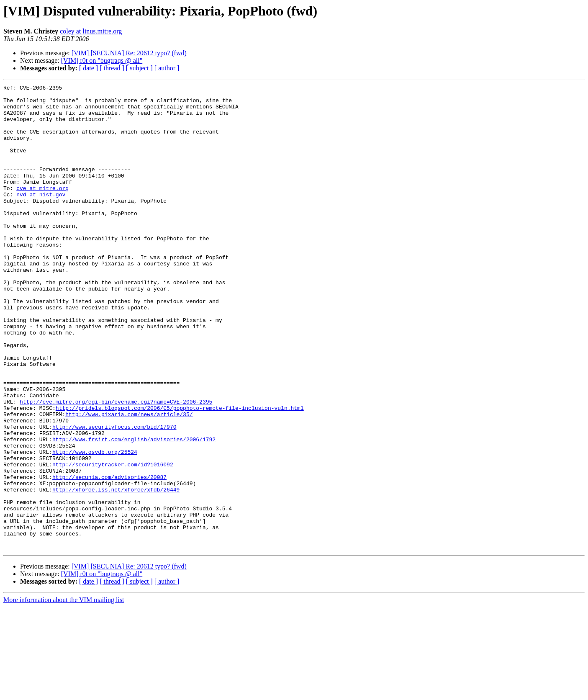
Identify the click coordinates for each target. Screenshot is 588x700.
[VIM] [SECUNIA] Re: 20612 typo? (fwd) (129, 53)
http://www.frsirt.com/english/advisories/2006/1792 (134, 511)
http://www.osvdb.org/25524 (95, 526)
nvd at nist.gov (41, 217)
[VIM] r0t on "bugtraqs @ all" (102, 60)
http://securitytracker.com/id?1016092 (113, 541)
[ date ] (89, 68)
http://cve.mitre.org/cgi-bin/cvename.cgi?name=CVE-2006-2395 (116, 466)
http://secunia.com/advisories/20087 (109, 556)
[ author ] (167, 68)
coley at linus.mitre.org (91, 31)
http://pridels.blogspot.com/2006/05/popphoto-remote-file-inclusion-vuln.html (180, 473)
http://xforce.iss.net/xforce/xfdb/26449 (116, 571)
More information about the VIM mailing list (64, 693)
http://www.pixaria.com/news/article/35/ (129, 481)
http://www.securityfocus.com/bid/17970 (114, 496)
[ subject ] (139, 68)
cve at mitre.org (42, 209)
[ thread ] (112, 68)
